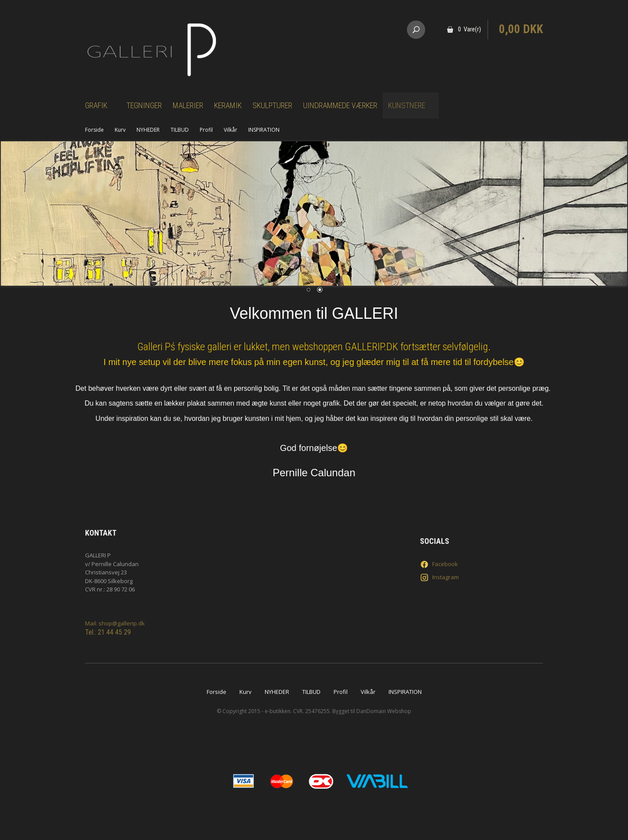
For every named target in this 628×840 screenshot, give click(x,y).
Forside (94, 130)
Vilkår (230, 130)
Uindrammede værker (340, 105)
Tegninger (144, 105)
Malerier (188, 105)
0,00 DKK (521, 29)
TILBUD (180, 130)
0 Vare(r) (469, 29)
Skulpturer (272, 105)
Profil (206, 130)
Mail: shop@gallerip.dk (115, 623)
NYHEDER (148, 130)
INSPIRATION (264, 130)
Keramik (228, 105)
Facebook (439, 564)
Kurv (120, 130)
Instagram (439, 577)
